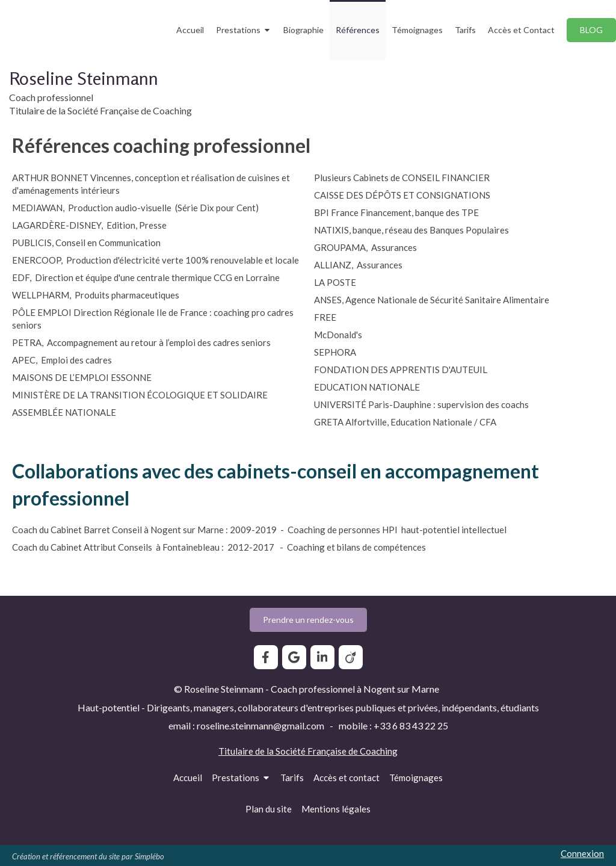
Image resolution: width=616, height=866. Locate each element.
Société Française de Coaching (337, 751)
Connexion (582, 853)
